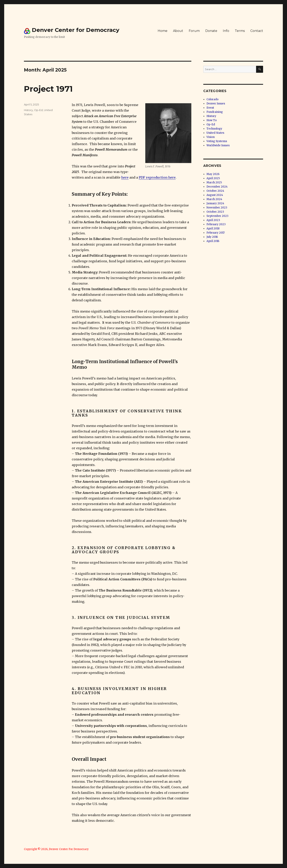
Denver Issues (216, 104)
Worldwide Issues (218, 145)
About (178, 31)
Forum (194, 31)
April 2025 (213, 178)
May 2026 (213, 174)
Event (210, 108)
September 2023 (217, 216)
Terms (240, 31)
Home (163, 31)
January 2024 (215, 203)
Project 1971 (48, 89)
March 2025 (214, 182)
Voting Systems (217, 141)
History (28, 110)
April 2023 (213, 220)
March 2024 (214, 199)
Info (226, 31)
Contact (257, 31)
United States (215, 133)
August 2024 (215, 195)
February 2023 (216, 224)
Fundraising (215, 112)
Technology (214, 129)
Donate (211, 31)
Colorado (212, 99)
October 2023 (215, 212)
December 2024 (217, 187)
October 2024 (215, 191)
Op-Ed (38, 110)
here (125, 177)
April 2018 (213, 229)
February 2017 (216, 233)
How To (212, 120)
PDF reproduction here (157, 177)
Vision (211, 137)
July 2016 (212, 237)
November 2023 (217, 208)
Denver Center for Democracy (76, 30)
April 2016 (213, 241)
